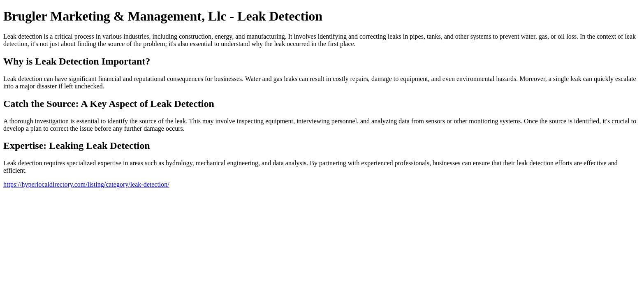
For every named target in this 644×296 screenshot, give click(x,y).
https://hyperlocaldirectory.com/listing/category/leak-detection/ (86, 184)
